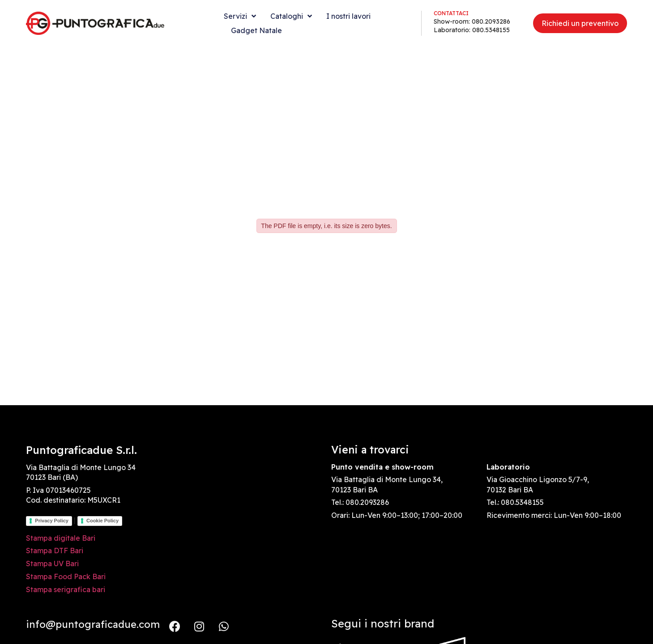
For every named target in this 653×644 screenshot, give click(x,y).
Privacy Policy (52, 521)
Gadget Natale (256, 30)
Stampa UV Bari (52, 563)
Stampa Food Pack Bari (66, 576)
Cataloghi (291, 16)
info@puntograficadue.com (93, 624)
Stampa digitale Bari (61, 538)
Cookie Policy (102, 521)
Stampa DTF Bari (55, 551)
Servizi (240, 16)
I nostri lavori (348, 16)
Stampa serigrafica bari (66, 589)
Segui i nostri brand (383, 623)
